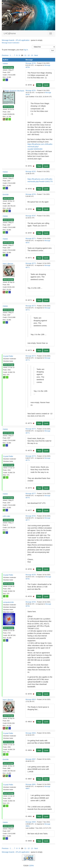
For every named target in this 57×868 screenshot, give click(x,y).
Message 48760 (31, 63)
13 (32, 55)
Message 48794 (31, 602)
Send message (8, 67)
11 (25, 55)
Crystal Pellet (8, 356)
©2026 (28, 866)
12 (29, 55)
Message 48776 (31, 456)
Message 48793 (31, 575)
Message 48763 (31, 194)
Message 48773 (31, 306)
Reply (39, 85)
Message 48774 (31, 356)
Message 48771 (31, 239)
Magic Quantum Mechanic (15, 91)
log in (26, 50)
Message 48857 (31, 759)
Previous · (6, 55)
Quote (46, 85)
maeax (5, 63)
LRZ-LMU (6, 516)
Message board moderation (11, 43)
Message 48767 (31, 216)
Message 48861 (31, 784)
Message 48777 (31, 494)
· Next (36, 55)
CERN (31, 866)
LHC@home (10, 33)
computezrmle (8, 602)
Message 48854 (31, 733)
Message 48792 (31, 516)
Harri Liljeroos (8, 264)
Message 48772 (31, 263)
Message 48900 (31, 822)
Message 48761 (31, 90)
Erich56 (6, 195)
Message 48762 (31, 172)
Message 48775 (31, 429)
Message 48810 (31, 699)
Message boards (8, 40)
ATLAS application (23, 40)
